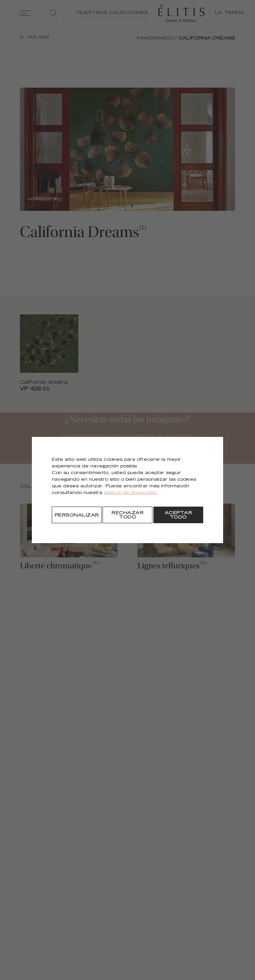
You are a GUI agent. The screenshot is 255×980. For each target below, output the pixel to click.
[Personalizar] (77, 515)
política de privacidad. (131, 493)
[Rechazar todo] (127, 515)
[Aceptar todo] (178, 515)
